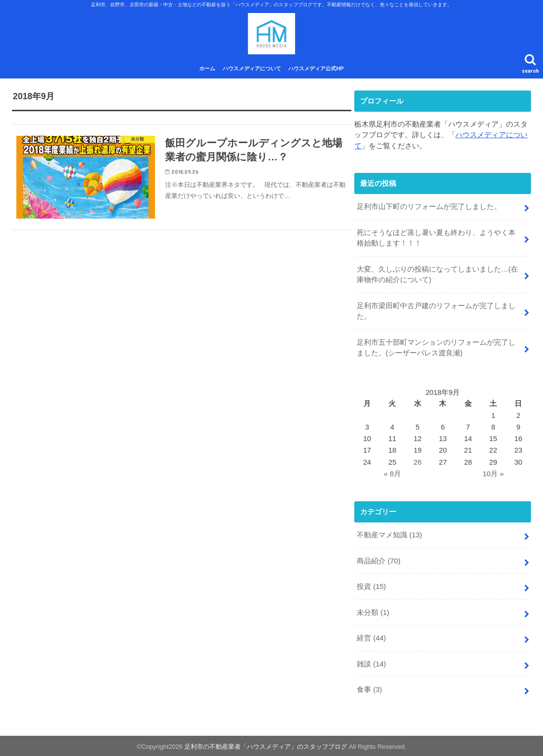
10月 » (493, 474)
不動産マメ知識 (389, 535)
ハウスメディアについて (252, 71)
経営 (371, 637)
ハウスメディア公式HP (316, 71)
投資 (371, 586)
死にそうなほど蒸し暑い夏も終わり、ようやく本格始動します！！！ (436, 239)
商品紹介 (379, 560)
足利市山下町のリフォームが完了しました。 (429, 209)
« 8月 (392, 474)
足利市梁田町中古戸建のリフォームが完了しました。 (436, 312)
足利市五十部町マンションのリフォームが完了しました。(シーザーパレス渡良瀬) (436, 348)
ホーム (207, 71)
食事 (369, 688)
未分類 (373, 611)
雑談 (371, 662)
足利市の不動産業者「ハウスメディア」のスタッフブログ (266, 745)
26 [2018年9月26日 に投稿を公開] (418, 462)
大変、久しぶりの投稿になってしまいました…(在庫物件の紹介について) (437, 275)
